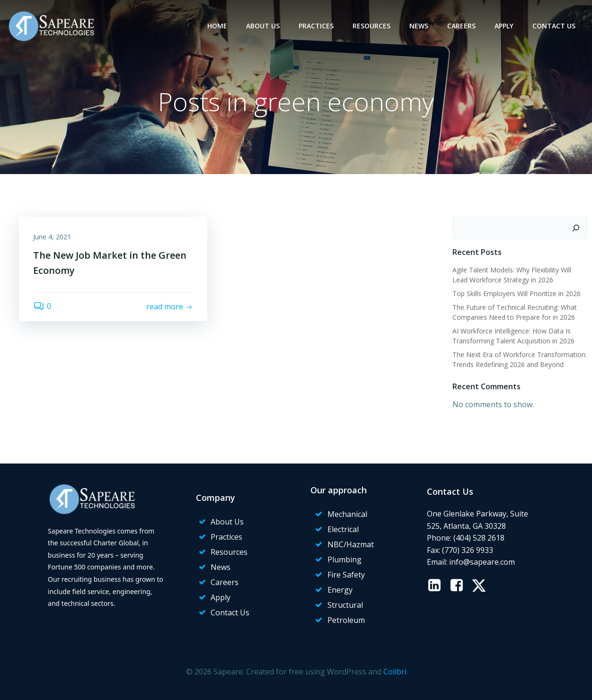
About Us (263, 26)
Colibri (395, 672)
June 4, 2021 (52, 237)
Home (217, 26)
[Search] (576, 228)
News (419, 26)
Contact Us (554, 26)
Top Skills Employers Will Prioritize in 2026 (517, 293)
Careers (461, 26)
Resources (371, 26)
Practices (316, 26)
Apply (504, 26)
